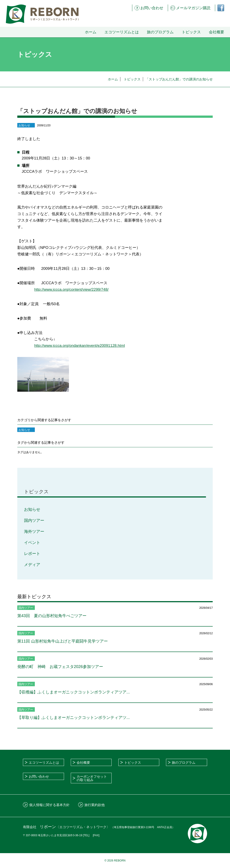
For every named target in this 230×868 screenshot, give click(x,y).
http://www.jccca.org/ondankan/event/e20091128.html (80, 346)
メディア (32, 565)
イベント (32, 543)
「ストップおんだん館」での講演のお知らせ (179, 79)
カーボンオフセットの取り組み (92, 778)
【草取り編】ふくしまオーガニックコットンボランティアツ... (74, 718)
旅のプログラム (160, 32)
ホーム (91, 32)
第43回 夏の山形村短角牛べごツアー (52, 616)
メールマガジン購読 (193, 8)
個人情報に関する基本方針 (49, 805)
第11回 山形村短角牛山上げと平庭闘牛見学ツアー (63, 641)
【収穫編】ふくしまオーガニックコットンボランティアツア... (74, 692)
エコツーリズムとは (122, 32)
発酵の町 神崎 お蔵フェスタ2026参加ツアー (60, 667)
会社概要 (217, 32)
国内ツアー (34, 520)
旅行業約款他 (95, 805)
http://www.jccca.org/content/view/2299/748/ (71, 290)
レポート (32, 554)
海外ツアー (34, 532)
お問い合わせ (152, 8)
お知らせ (32, 509)
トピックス (191, 32)
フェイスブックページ (219, 8)
